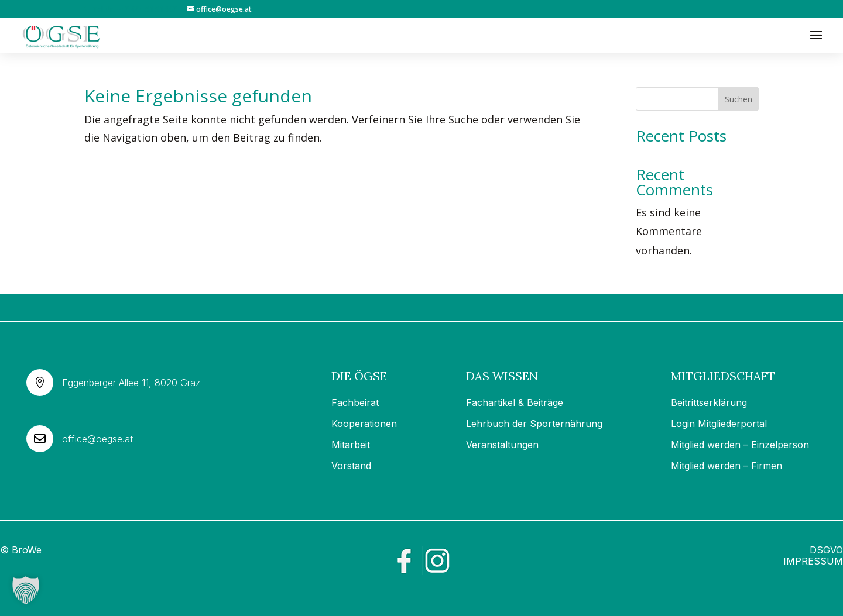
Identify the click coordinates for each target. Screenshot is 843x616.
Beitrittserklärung (709, 402)
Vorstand (351, 466)
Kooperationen (364, 424)
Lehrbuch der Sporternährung (534, 424)
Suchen (739, 99)
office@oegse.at (97, 439)
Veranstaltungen (502, 445)
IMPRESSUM (813, 561)
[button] (26, 590)
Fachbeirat (355, 402)
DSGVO (826, 550)
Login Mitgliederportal (719, 424)
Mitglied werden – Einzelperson (740, 445)
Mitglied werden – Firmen (727, 466)
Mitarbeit (351, 445)
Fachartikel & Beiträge (515, 402)
